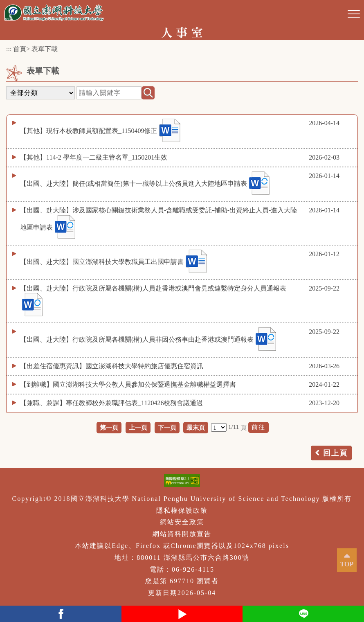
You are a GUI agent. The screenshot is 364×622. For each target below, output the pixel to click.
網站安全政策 (182, 522)
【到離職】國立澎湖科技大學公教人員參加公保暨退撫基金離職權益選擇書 (128, 384)
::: (9, 49)
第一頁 (109, 427)
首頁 (20, 49)
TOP (347, 564)
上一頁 (138, 427)
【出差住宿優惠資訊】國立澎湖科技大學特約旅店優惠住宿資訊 (112, 366)
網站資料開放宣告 (182, 534)
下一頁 (167, 427)
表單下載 (45, 49)
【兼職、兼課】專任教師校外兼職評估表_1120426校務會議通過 (111, 403)
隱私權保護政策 (182, 510)
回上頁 (335, 453)
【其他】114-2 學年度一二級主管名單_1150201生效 (94, 157)
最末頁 (196, 427)
